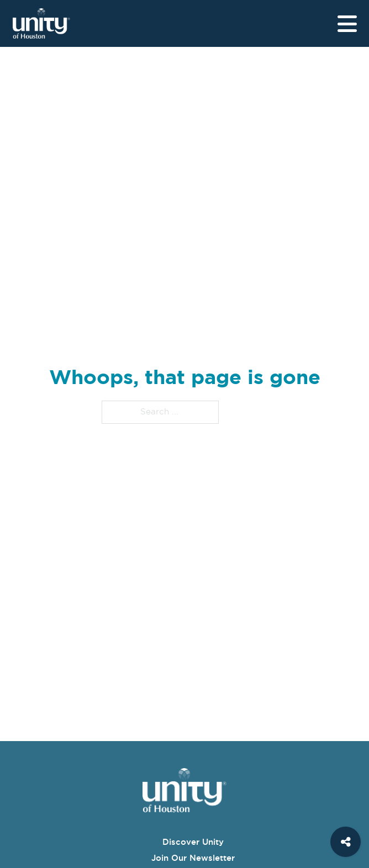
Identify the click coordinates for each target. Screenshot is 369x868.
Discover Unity (193, 842)
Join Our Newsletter (193, 858)
